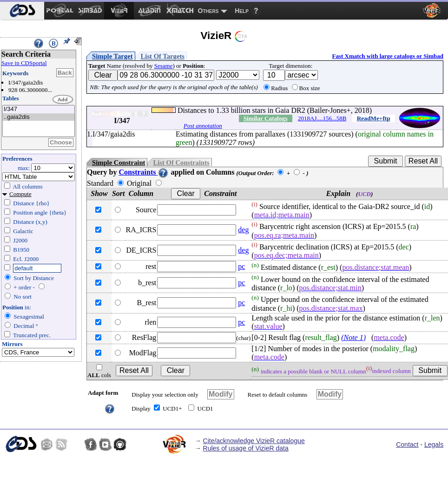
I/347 (39, 109)
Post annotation (203, 126)
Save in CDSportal (24, 63)
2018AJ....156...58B (322, 118)
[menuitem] (22, 11)
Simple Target (112, 56)
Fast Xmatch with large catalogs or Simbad (388, 56)
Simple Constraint (119, 163)
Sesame (164, 66)
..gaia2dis (39, 117)
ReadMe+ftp (374, 118)
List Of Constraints (181, 163)
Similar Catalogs (266, 118)
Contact (407, 444)
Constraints (144, 172)
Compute (20, 194)
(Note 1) (353, 337)
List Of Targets (163, 56)
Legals (434, 444)
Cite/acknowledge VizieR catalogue (254, 441)
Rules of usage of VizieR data (246, 448)
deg (243, 230)
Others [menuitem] (208, 11)
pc (241, 266)
